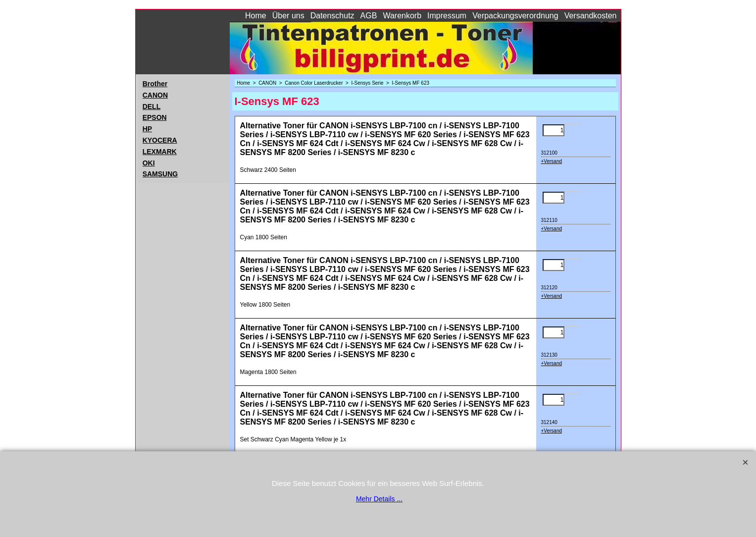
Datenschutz (332, 16)
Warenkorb (402, 16)
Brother (155, 84)
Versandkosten (591, 16)
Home (256, 16)
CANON (155, 95)
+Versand (552, 161)
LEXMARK (160, 152)
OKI (149, 163)
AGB (369, 16)
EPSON (155, 117)
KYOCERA (160, 140)
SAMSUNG (160, 174)
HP (147, 129)
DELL (152, 107)
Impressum (447, 16)
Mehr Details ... (379, 499)
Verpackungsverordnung (515, 16)
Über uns (288, 16)
